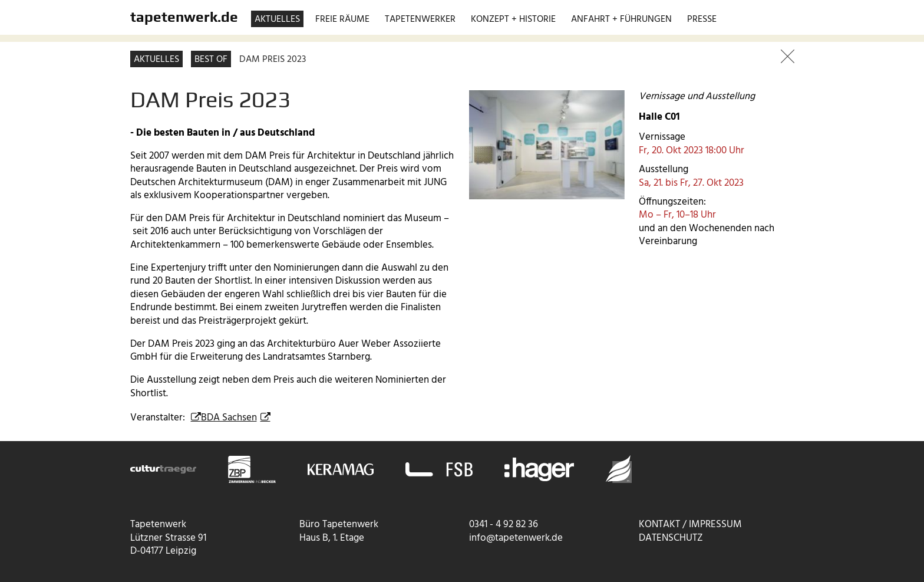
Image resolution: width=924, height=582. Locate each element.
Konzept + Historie (513, 19)
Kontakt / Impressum (690, 525)
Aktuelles (277, 19)
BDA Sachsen (229, 418)
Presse (702, 19)
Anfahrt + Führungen (621, 19)
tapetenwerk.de (184, 17)
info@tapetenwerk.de (516, 538)
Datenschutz (671, 538)
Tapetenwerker (420, 19)
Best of (211, 60)
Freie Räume (342, 19)
